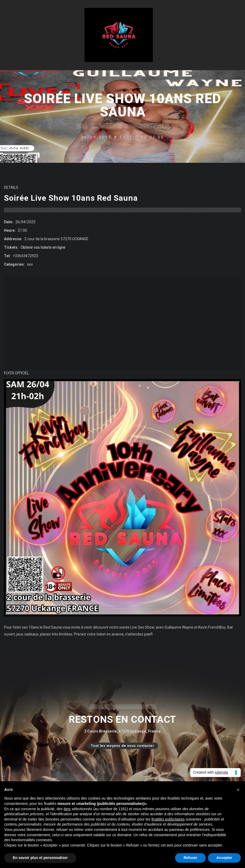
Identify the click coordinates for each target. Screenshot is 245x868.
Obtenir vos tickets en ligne (43, 247)
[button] (238, 790)
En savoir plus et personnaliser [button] (40, 858)
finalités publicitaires (168, 819)
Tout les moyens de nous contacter (121, 746)
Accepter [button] (224, 858)
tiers (67, 809)
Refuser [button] (190, 858)
